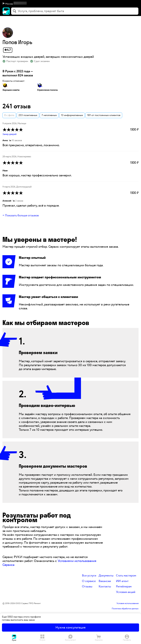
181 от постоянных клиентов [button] (104, 115)
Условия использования (128, 604)
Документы (106, 576)
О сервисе (89, 581)
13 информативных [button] (72, 115)
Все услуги (89, 576)
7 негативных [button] (49, 115)
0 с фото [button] (9, 115)
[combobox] (75, 11)
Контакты (105, 587)
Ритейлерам (124, 587)
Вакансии (105, 581)
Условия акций (126, 592)
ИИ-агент (122, 581)
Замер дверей (9, 134)
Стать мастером (126, 576)
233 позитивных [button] (28, 115)
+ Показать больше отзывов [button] (21, 216)
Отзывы (87, 587)
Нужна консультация (70, 628)
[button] (70, 4)
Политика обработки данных (125, 609)
